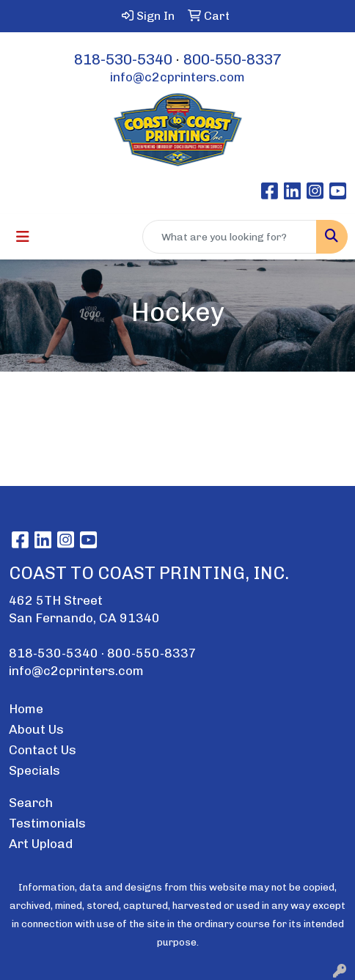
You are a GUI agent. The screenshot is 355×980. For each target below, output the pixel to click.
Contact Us (43, 750)
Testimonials (47, 823)
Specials (34, 770)
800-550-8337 (233, 59)
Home (26, 709)
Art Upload (41, 844)
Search (31, 803)
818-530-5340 (123, 59)
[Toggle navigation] (23, 237)
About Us (36, 729)
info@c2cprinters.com (177, 77)
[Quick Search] (230, 237)
